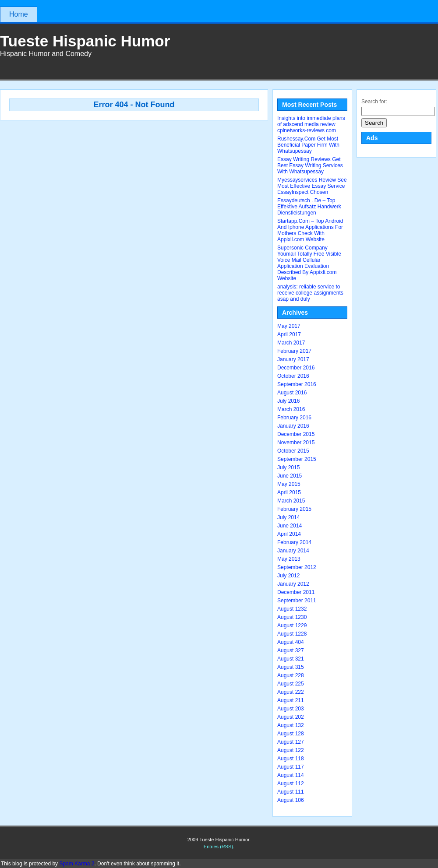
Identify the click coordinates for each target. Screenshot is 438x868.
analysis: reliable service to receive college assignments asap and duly (310, 293)
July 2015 (288, 467)
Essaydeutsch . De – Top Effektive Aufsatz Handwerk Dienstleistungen (309, 207)
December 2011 (296, 592)
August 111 (291, 792)
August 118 (291, 759)
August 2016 (292, 393)
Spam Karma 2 (77, 864)
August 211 (291, 700)
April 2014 (289, 534)
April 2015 (289, 492)
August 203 (291, 709)
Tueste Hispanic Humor (85, 41)
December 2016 (296, 368)
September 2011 (297, 601)
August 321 (291, 659)
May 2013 (289, 559)
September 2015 (297, 459)
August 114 (291, 775)
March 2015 (291, 501)
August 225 (291, 684)
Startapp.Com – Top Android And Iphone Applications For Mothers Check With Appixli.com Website (310, 230)
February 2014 (294, 542)
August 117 (291, 767)
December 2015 (296, 434)
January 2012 (293, 584)
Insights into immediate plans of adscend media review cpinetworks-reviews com (311, 124)
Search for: (374, 102)
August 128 (291, 734)
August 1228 (292, 634)
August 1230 (292, 617)
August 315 (291, 667)
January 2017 (293, 359)
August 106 (291, 800)
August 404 (291, 642)
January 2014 (293, 551)
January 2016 (293, 426)
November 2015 (296, 443)
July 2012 (288, 576)
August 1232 (292, 609)
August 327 (291, 650)
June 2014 (290, 526)
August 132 (291, 725)
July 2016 (288, 401)
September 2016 (297, 384)
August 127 (291, 742)
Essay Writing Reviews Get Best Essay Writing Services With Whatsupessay (310, 165)
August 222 (291, 692)
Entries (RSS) (218, 847)
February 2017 (294, 351)
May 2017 (289, 326)
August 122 (291, 750)
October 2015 (293, 451)
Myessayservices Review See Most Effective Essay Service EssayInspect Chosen (312, 186)
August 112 (291, 784)
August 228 (291, 675)
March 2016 (291, 409)
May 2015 (289, 484)
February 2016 (294, 418)
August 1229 (292, 626)
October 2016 (293, 376)
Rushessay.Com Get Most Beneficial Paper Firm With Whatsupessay (308, 145)
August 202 (291, 717)
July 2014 (288, 517)
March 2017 (291, 343)
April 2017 (289, 334)
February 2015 (294, 509)
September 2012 (297, 567)
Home (19, 14)
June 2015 (290, 476)
